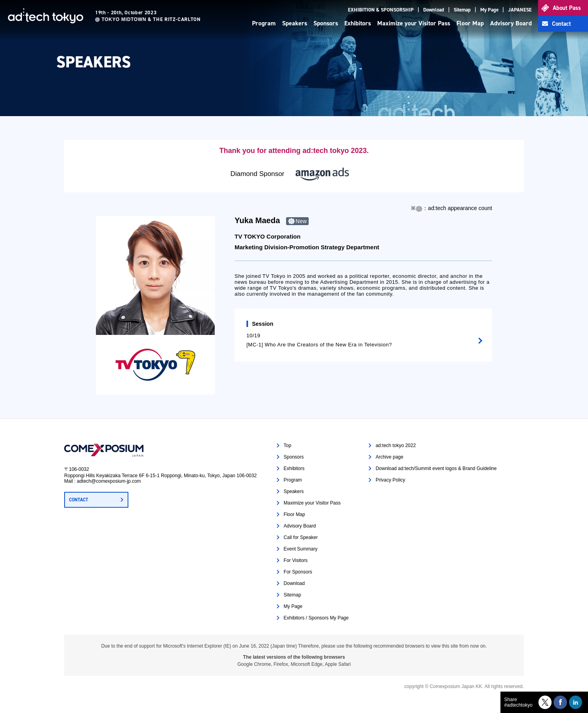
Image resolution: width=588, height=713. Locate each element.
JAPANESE (520, 10)
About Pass (567, 8)
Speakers (295, 23)
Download (434, 10)
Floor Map (470, 23)
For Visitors (296, 560)
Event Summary (301, 549)
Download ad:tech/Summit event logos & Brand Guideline (436, 468)
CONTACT (78, 500)
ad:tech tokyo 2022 (396, 445)
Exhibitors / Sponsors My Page (316, 618)
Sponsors (326, 23)
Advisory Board (511, 23)
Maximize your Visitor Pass (414, 23)
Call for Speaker (301, 537)
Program (264, 23)
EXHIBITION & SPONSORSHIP (381, 10)
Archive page (389, 457)
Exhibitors (358, 23)
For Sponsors (298, 572)
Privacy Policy (390, 480)
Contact (561, 24)
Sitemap (462, 10)
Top (287, 445)
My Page (489, 10)
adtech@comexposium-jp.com (109, 481)
